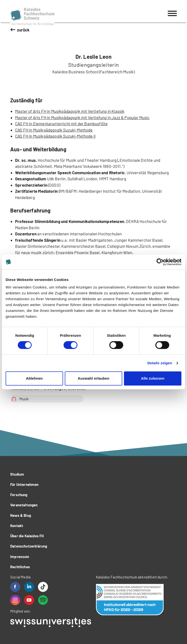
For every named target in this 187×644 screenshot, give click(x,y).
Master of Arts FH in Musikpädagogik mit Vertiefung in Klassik (70, 111)
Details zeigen (160, 363)
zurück (23, 30)
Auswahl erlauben (93, 378)
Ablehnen (34, 378)
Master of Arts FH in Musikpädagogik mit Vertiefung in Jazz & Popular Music (82, 117)
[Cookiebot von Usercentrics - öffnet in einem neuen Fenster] (160, 262)
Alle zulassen (153, 378)
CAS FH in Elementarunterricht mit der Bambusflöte (61, 124)
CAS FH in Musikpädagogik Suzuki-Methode (54, 130)
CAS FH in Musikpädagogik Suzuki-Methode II (55, 136)
